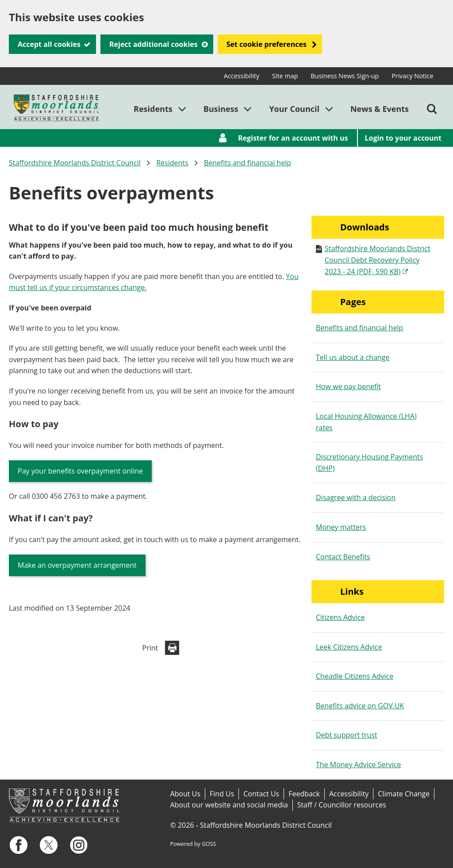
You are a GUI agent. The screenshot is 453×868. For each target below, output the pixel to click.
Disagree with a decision (356, 497)
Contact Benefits (343, 557)
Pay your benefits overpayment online (80, 471)
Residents (172, 163)
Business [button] (221, 109)
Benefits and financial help (248, 163)
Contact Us (261, 794)
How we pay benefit (348, 386)
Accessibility (242, 76)
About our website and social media (229, 805)
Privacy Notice (412, 76)
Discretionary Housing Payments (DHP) (369, 463)
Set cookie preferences (267, 44)
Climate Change (404, 794)
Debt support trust (347, 735)
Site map (285, 76)
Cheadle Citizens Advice (355, 676)
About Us (185, 794)
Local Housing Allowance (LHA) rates (366, 422)
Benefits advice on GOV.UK (360, 706)
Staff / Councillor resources (342, 805)
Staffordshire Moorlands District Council (75, 163)
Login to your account (403, 138)
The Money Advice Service (358, 765)
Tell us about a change (353, 357)
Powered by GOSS (193, 844)
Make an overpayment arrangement (77, 565)
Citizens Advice (340, 617)
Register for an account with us (293, 138)
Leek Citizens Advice (349, 647)
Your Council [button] (294, 109)
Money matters (341, 527)
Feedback (304, 794)
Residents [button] (153, 109)
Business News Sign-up (345, 76)
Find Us (222, 794)
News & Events (380, 109)
